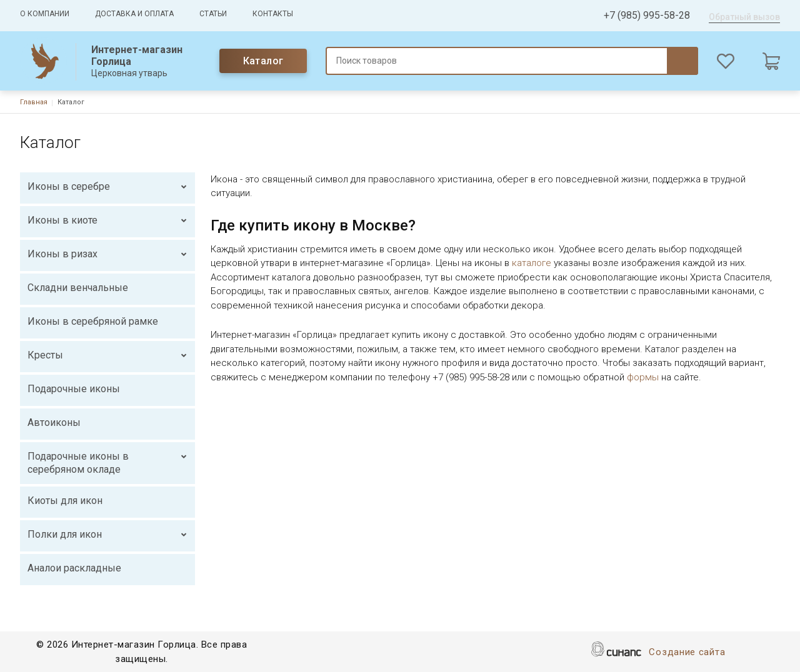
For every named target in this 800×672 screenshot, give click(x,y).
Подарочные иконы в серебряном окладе (78, 463)
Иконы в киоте (62, 220)
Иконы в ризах (62, 254)
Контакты (273, 14)
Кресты (45, 355)
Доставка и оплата (134, 14)
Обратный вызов (744, 17)
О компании (45, 14)
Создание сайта (687, 653)
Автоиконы (54, 422)
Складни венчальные (78, 288)
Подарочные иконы (74, 389)
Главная (34, 102)
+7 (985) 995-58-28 (647, 15)
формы (643, 377)
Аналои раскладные (74, 568)
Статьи (213, 14)
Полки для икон (65, 534)
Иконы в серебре (69, 186)
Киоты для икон (65, 501)
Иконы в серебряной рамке (93, 321)
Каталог (263, 61)
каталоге (532, 263)
